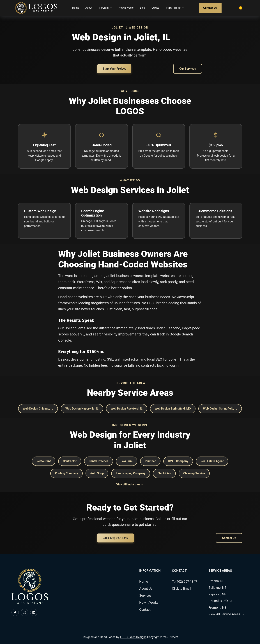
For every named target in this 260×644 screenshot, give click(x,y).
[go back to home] (30, 603)
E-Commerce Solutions (214, 211)
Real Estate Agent (212, 461)
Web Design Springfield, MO (173, 409)
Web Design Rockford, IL (127, 409)
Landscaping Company (131, 473)
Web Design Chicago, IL (38, 409)
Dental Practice (99, 461)
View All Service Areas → (226, 614)
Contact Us (210, 8)
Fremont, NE (217, 607)
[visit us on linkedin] (34, 612)
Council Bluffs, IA (220, 601)
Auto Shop (97, 473)
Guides (155, 8)
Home (76, 8)
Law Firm (127, 461)
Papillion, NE (217, 594)
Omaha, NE (216, 581)
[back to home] (36, 8)
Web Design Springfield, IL (220, 409)
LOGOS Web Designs (133, 637)
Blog (142, 8)
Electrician (164, 473)
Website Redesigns (154, 211)
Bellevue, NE (217, 588)
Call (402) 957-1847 (115, 538)
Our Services (188, 69)
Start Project (175, 8)
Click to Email (181, 588)
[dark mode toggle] (241, 8)
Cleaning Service (194, 473)
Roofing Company (66, 473)
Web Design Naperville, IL (82, 409)
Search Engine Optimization (93, 213)
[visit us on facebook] (15, 612)
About (89, 8)
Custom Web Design (40, 211)
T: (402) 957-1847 (185, 581)
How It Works (126, 8)
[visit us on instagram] (24, 612)
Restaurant (44, 461)
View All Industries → (130, 484)
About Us (146, 588)
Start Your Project (114, 69)
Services (105, 8)
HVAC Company (178, 461)
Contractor (70, 461)
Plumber (150, 461)
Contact (145, 609)
